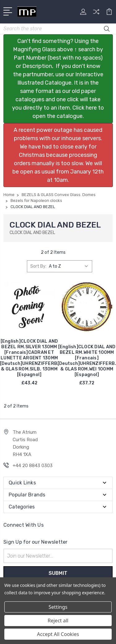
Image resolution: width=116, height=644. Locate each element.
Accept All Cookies (58, 634)
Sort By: (38, 266)
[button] (58, 79)
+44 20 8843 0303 (33, 466)
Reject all (58, 621)
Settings (58, 607)
